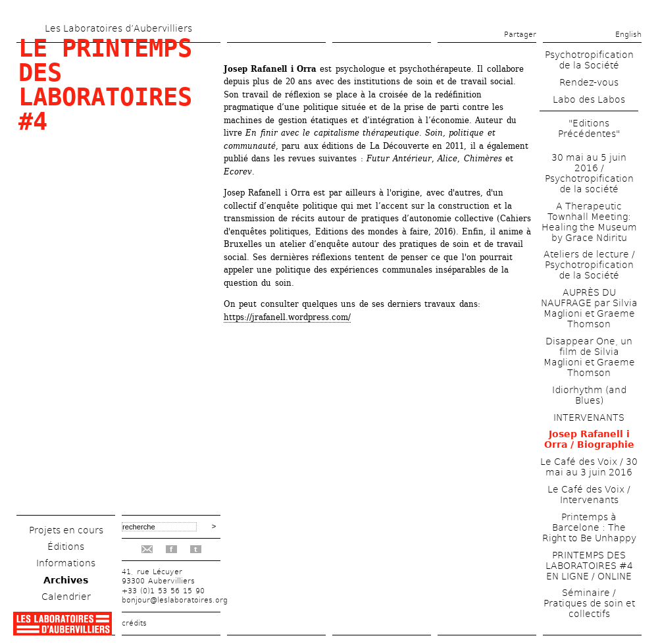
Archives (66, 580)
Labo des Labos (589, 99)
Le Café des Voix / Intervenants (589, 495)
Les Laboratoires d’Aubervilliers (118, 28)
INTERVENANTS (589, 417)
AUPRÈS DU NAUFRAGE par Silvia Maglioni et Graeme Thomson (589, 308)
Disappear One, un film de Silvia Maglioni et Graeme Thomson (589, 357)
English (628, 35)
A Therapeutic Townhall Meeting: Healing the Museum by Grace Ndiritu (589, 222)
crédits (134, 623)
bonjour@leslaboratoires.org (175, 600)
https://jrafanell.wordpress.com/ (287, 317)
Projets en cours (66, 530)
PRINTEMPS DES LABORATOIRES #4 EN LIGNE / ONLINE (589, 566)
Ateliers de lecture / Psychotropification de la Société (589, 265)
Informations (66, 563)
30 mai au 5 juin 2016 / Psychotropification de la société (589, 173)
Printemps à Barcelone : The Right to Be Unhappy (589, 527)
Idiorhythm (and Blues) (589, 395)
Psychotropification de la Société (589, 60)
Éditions (66, 547)
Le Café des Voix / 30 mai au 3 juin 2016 (589, 467)
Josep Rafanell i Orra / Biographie (589, 439)
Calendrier (66, 597)
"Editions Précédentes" (589, 128)
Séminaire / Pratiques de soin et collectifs (589, 603)
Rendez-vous (589, 82)
